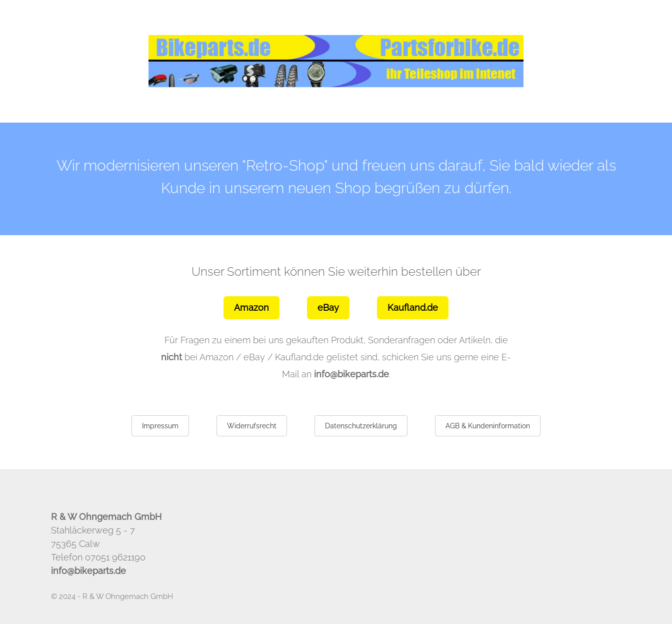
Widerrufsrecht (252, 426)
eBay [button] (328, 307)
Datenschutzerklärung (361, 426)
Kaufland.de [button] (413, 307)
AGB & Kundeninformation (488, 426)
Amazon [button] (251, 307)
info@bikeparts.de (351, 374)
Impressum (160, 426)
